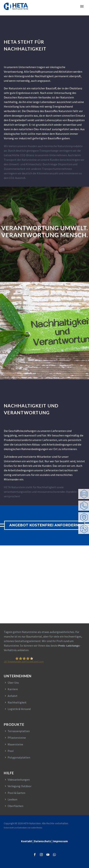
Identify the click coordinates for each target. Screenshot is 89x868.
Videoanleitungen (19, 780)
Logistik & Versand (19, 709)
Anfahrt (13, 696)
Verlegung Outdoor (20, 786)
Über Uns (13, 683)
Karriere (13, 689)
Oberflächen (15, 806)
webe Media (37, 828)
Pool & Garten (16, 793)
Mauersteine (15, 744)
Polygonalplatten (19, 757)
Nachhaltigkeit (17, 702)
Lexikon (12, 799)
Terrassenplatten (19, 731)
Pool (11, 751)
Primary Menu (82, 6)
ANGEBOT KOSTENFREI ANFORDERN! (45, 525)
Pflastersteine (17, 738)
